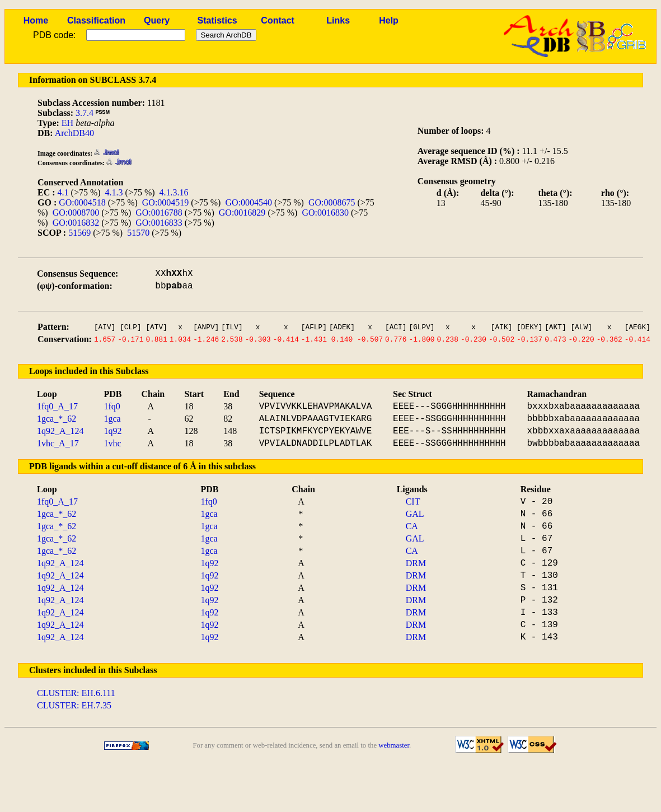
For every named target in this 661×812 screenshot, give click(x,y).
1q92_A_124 (60, 431)
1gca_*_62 (57, 419)
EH (67, 123)
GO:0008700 (76, 213)
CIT (413, 501)
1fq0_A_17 (57, 406)
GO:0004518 (82, 202)
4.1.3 (114, 192)
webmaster (394, 745)
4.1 (63, 192)
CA (412, 526)
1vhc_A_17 (58, 443)
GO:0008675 (332, 202)
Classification (96, 20)
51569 (79, 233)
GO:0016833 (159, 223)
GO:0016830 (325, 213)
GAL (415, 514)
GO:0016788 (159, 213)
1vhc (112, 443)
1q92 (112, 431)
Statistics (217, 20)
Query (157, 20)
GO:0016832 (76, 223)
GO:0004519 (166, 202)
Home (36, 20)
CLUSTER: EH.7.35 (74, 705)
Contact (278, 20)
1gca (112, 419)
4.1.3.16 (174, 192)
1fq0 (112, 406)
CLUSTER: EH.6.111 (76, 693)
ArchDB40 (74, 133)
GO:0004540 (249, 202)
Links (338, 20)
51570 (138, 233)
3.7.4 (85, 113)
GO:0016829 (242, 213)
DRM (416, 563)
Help (389, 20)
